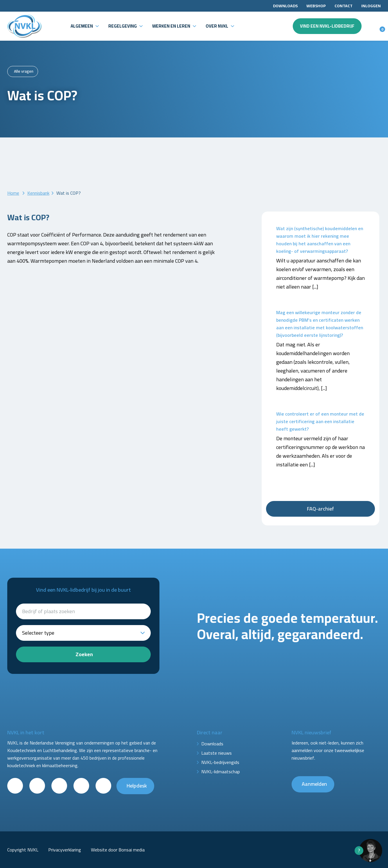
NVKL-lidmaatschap (221, 772)
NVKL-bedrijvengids (220, 762)
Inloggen (371, 6)
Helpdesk (137, 786)
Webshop (316, 6)
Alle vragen (24, 71)
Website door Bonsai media (118, 850)
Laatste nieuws (217, 753)
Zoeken (84, 654)
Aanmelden (314, 784)
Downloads (285, 6)
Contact (344, 6)
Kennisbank (38, 193)
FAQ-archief (320, 509)
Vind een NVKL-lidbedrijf (327, 26)
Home (13, 193)
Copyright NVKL (23, 850)
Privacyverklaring (65, 850)
